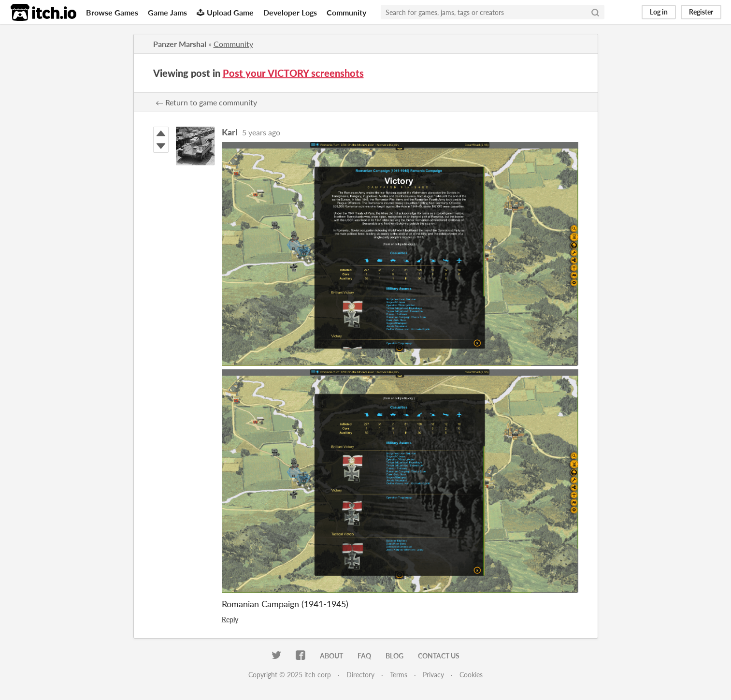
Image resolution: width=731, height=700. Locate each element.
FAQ (364, 656)
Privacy (433, 675)
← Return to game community (206, 102)
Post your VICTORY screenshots (293, 73)
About (331, 656)
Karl (229, 132)
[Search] (595, 12)
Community (346, 12)
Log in (659, 12)
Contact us (439, 656)
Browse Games (112, 12)
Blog (394, 656)
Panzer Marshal (180, 44)
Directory (360, 675)
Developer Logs (290, 12)
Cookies (471, 675)
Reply (230, 620)
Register (701, 12)
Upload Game (225, 12)
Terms (399, 675)
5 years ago (261, 132)
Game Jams (167, 12)
